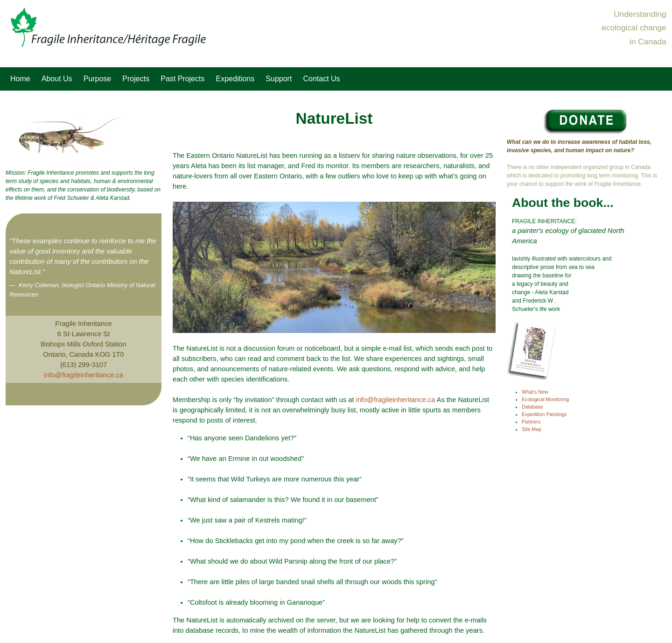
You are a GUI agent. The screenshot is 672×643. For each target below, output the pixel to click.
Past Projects (182, 79)
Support (279, 79)
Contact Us (321, 79)
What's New (535, 392)
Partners (531, 422)
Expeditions (235, 79)
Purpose (98, 79)
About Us (57, 79)
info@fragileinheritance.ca (84, 375)
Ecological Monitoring (545, 399)
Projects (136, 79)
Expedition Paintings (544, 414)
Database (532, 407)
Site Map (532, 429)
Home (20, 79)
